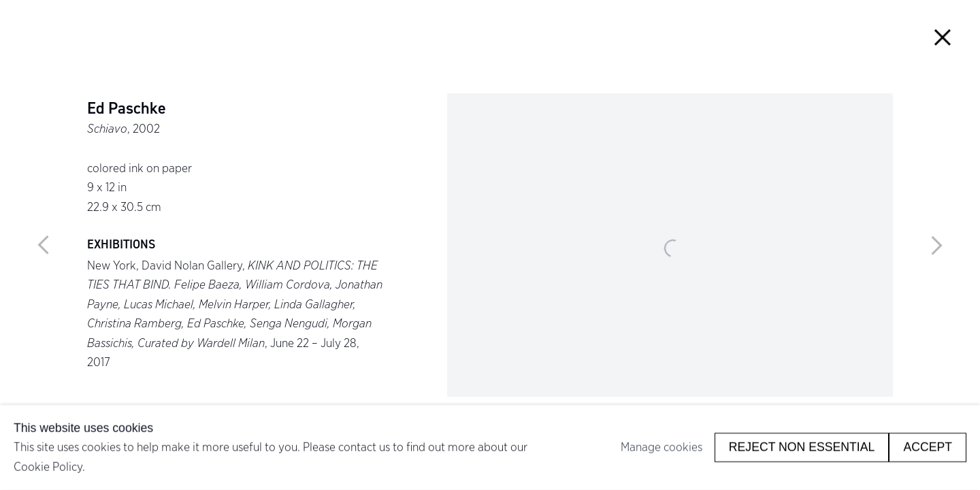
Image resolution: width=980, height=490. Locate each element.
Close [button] (942, 38)
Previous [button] (44, 245)
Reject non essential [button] (802, 447)
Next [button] (936, 245)
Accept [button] (928, 447)
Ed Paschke (127, 109)
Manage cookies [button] (661, 447)
